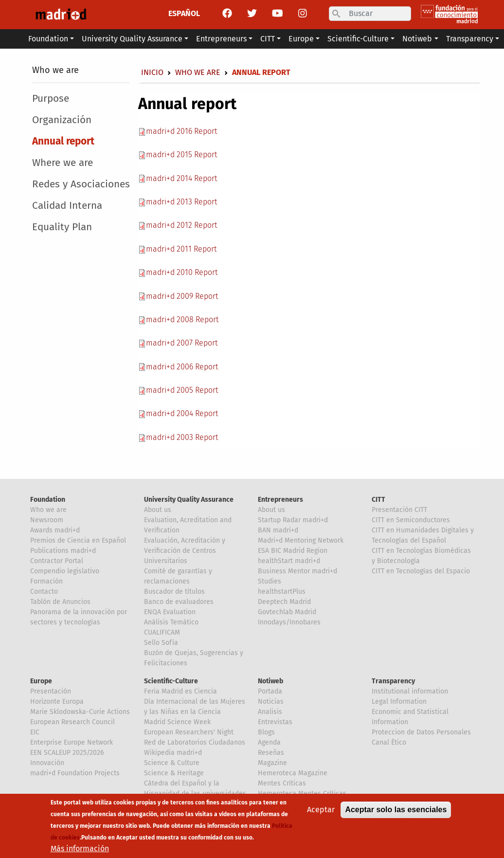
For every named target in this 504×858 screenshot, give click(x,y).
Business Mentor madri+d (297, 571)
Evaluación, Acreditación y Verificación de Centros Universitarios (185, 551)
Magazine (272, 763)
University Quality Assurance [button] (132, 39)
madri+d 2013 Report (181, 202)
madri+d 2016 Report (181, 131)
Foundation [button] (48, 39)
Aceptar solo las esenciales (396, 812)
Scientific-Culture (171, 681)
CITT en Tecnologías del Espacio (421, 571)
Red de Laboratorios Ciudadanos (195, 742)
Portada (270, 691)
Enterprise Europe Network (72, 742)
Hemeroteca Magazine (293, 773)
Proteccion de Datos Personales (421, 732)
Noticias (271, 702)
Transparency (393, 681)
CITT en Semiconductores (411, 520)
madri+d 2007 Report (182, 343)
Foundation (48, 500)
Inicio (152, 72)
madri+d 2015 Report (181, 155)
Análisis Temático (171, 622)
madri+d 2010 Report (182, 272)
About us (158, 510)
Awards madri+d (55, 530)
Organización (62, 120)
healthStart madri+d (289, 561)
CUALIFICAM (162, 632)
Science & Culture (172, 763)
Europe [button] (301, 39)
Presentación (51, 691)
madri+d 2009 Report (182, 296)
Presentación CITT (399, 510)
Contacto (44, 592)
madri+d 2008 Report (182, 319)
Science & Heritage (174, 773)
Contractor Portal (57, 561)
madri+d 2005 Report (182, 390)
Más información (80, 851)
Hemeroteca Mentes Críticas (302, 794)
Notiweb (270, 681)
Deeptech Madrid (284, 602)
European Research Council (72, 722)
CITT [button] (268, 39)
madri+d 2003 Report (182, 437)
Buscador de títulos (174, 592)
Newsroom (47, 520)
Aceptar (321, 812)
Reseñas (271, 753)
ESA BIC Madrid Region (293, 551)
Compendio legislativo (65, 571)
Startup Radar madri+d (293, 520)
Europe (41, 681)
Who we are (55, 70)
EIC (35, 732)
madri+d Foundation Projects (75, 773)
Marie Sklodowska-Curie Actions (80, 712)
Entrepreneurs (280, 500)
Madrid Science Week (177, 722)
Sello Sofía (161, 643)
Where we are (63, 163)
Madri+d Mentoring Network (301, 540)
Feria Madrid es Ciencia (180, 691)
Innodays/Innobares (289, 622)
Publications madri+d (63, 551)
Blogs (266, 732)
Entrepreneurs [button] (221, 39)
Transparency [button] (470, 39)
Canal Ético (389, 742)
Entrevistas (275, 722)
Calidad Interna (67, 206)
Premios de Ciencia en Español (78, 540)
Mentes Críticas (282, 783)
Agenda (269, 742)
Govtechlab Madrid (287, 612)
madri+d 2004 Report (182, 413)
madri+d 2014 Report (181, 178)
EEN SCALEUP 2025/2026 (67, 753)
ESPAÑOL (184, 13)
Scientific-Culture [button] (358, 39)
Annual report (63, 141)
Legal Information (399, 702)
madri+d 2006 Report (182, 367)
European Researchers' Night (189, 732)
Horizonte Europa (57, 702)
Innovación (47, 763)
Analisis (270, 712)
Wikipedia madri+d (173, 753)
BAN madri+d (278, 530)
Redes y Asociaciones (81, 184)
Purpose (51, 99)
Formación (46, 581)
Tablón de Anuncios (60, 602)
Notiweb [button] (417, 39)
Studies (270, 581)
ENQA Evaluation (170, 612)
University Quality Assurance (189, 500)
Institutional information (410, 691)
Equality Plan (62, 227)
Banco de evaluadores (179, 602)
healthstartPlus (282, 592)
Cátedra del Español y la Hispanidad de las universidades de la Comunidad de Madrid (195, 794)
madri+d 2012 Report (181, 225)
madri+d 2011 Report (181, 249)
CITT (378, 500)
